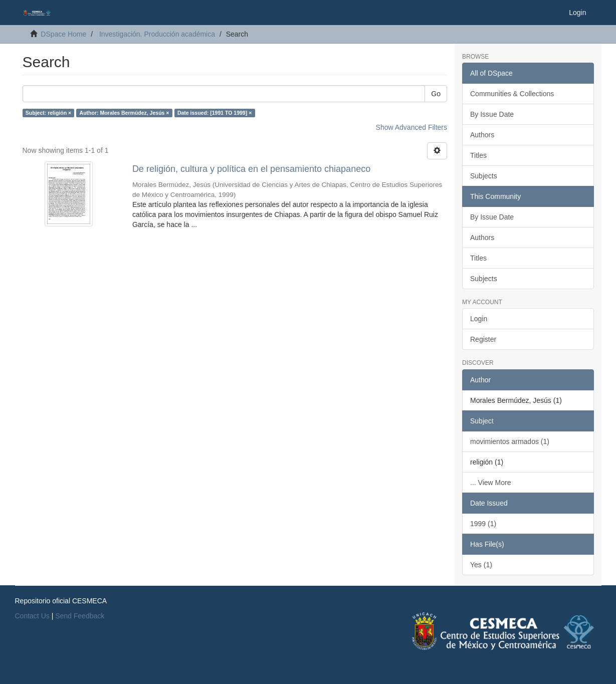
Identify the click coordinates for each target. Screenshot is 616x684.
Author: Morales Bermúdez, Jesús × (125, 113)
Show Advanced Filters (412, 127)
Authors (482, 135)
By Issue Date (492, 114)
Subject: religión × (48, 113)
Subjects (484, 176)
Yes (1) (481, 565)
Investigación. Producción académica (157, 34)
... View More (490, 483)
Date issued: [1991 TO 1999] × (215, 113)
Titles (478, 155)
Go (436, 94)
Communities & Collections (512, 94)
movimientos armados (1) (510, 441)
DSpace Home (63, 34)
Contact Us (32, 616)
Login (479, 319)
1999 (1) (483, 524)
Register (483, 339)
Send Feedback (80, 616)
